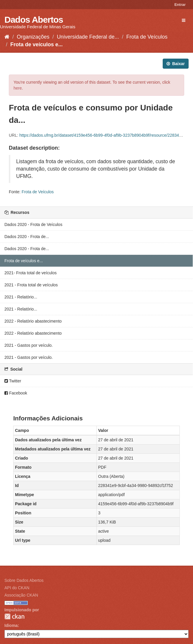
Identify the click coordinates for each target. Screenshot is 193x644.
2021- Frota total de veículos (30, 273)
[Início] (7, 37)
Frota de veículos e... (36, 44)
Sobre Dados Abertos (24, 580)
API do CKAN (17, 588)
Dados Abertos (34, 20)
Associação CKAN (21, 595)
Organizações (33, 37)
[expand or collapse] (184, 20)
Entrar (180, 5)
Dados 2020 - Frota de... (27, 237)
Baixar (176, 64)
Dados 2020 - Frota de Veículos (33, 224)
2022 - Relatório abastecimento (33, 321)
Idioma (11, 625)
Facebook (16, 393)
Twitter (13, 381)
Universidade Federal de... (88, 37)
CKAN (14, 616)
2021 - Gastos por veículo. (29, 345)
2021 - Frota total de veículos (31, 285)
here (18, 88)
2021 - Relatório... (21, 297)
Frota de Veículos (147, 37)
